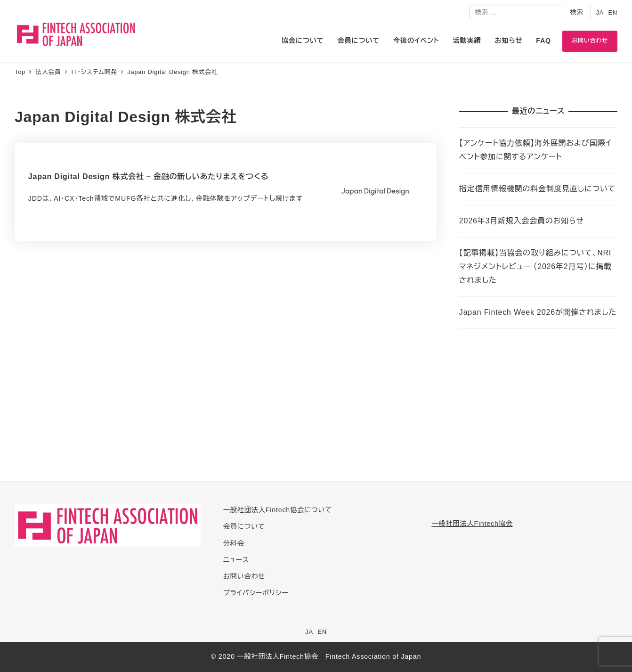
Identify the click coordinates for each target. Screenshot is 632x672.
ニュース (236, 560)
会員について (244, 526)
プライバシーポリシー (256, 593)
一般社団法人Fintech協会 (472, 524)
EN (613, 12)
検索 (576, 12)
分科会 (234, 543)
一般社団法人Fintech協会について (278, 510)
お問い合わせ (244, 576)
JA (600, 12)
